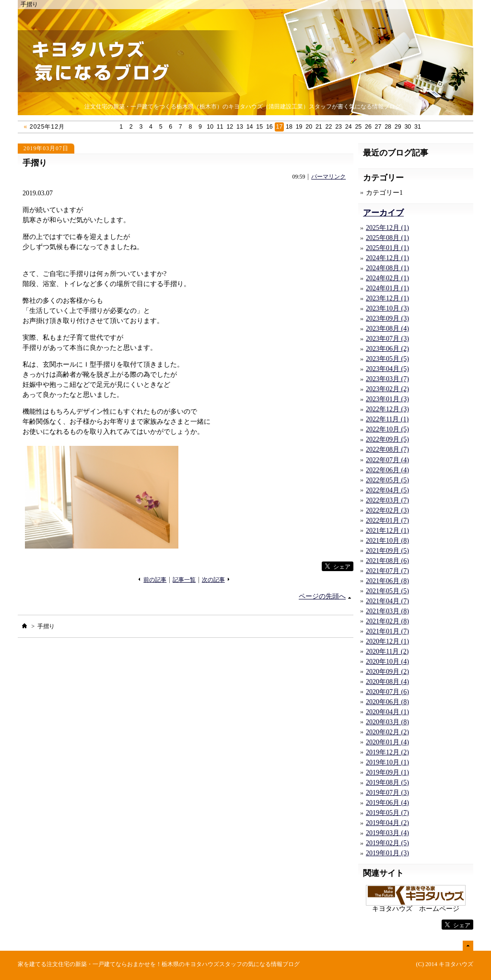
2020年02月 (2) (387, 732)
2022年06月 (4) (387, 470)
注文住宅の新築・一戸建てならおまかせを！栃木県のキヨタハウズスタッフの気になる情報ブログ (173, 964)
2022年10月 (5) (387, 429)
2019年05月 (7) (387, 813)
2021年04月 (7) (387, 601)
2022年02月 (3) (387, 510)
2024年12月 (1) (387, 258)
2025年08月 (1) (387, 238)
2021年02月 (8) (387, 621)
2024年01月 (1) (387, 288)
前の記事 (155, 580)
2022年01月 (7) (387, 520)
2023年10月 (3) (387, 308)
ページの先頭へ (322, 596)
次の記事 (213, 580)
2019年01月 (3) (387, 853)
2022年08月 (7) (387, 449)
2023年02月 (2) (387, 389)
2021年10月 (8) (387, 541)
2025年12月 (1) (387, 228)
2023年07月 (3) (387, 339)
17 (280, 127)
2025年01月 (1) (387, 248)
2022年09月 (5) (387, 439)
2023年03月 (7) (387, 379)
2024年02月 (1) (387, 278)
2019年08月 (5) (387, 783)
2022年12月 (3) (387, 409)
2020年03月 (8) (387, 722)
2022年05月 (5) (387, 480)
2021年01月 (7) (387, 631)
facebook (302, 567)
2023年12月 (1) (387, 298)
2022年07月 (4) (387, 460)
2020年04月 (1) (387, 712)
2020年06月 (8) (387, 702)
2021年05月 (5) (387, 591)
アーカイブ (383, 213)
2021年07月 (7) (387, 571)
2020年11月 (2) (387, 651)
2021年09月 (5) (387, 551)
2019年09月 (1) (387, 772)
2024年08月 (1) (387, 268)
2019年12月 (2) (387, 752)
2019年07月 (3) (387, 793)
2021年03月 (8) (387, 611)
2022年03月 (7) (387, 500)
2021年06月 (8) (387, 581)
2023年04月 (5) (387, 369)
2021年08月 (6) (387, 561)
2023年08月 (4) (387, 329)
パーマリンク (328, 177)
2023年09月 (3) (387, 318)
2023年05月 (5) (387, 359)
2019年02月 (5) (387, 843)
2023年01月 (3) (387, 399)
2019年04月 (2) (387, 823)
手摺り (35, 163)
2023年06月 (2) (387, 349)
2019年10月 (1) (387, 762)
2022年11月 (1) (387, 419)
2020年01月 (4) (387, 742)
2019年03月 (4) (387, 833)
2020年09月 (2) (387, 672)
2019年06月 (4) (387, 803)
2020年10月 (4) (387, 662)
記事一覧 (184, 580)
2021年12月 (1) (387, 531)
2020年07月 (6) (387, 692)
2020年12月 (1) (387, 641)
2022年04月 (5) (387, 490)
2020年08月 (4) (387, 682)
